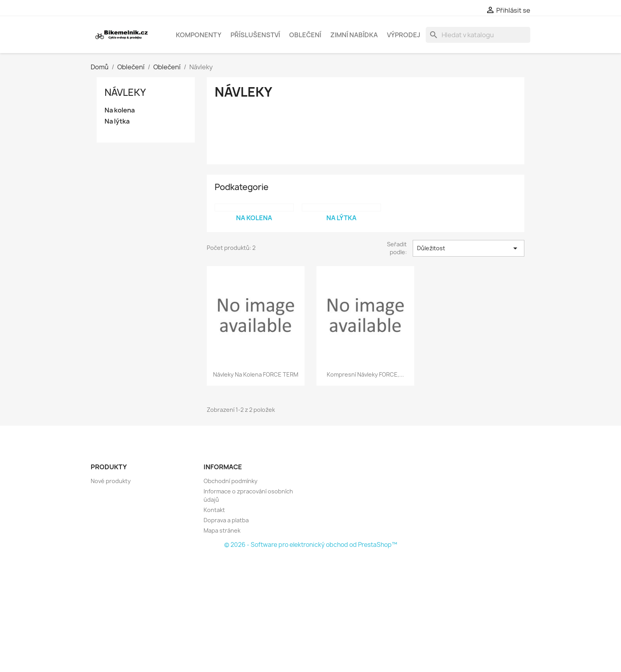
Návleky (125, 92)
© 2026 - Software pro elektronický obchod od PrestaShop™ (311, 545)
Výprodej (404, 35)
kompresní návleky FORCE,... (365, 374)
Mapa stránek (222, 530)
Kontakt (214, 510)
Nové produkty (111, 481)
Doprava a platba (226, 520)
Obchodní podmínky (230, 481)
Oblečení (305, 35)
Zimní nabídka (354, 35)
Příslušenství (255, 35)
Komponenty (199, 35)
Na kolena (120, 110)
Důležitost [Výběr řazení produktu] (469, 248)
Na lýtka (117, 121)
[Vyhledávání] (478, 35)
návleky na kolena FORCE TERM (256, 374)
